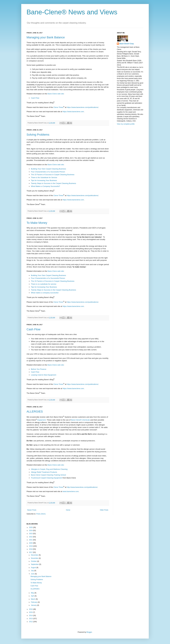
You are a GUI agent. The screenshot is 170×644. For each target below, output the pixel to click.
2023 (31, 534)
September (35, 564)
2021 (31, 540)
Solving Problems (38, 135)
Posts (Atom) (41, 514)
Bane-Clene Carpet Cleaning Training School (48, 475)
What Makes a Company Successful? (45, 186)
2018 (31, 549)
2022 (31, 537)
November (35, 558)
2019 (31, 546)
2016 (31, 609)
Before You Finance (39, 369)
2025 (31, 527)
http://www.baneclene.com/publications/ (82, 487)
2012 (31, 622)
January (34, 605)
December (35, 555)
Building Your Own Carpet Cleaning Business (48, 169)
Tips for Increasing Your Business (44, 180)
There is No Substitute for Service (44, 177)
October (34, 561)
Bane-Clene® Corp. (127, 44)
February (34, 602)
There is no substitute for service (44, 284)
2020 (31, 543)
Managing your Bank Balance (46, 37)
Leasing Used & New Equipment (44, 375)
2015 (31, 612)
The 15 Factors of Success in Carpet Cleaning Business (53, 175)
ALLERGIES (35, 412)
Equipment (42, 420)
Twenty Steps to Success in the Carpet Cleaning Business (53, 183)
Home (68, 510)
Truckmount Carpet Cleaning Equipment (47, 478)
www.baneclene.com (71, 491)
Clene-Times (58, 107)
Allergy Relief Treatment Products (44, 472)
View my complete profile (126, 124)
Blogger (89, 632)
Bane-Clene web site (56, 94)
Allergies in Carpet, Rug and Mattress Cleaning (49, 469)
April (33, 596)
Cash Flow (35, 98)
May (33, 593)
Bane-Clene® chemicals (80, 420)
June (33, 574)
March (33, 599)
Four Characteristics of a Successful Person (48, 172)
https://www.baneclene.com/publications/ (83, 107)
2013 (31, 619)
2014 (31, 615)
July (33, 571)
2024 (31, 531)
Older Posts (104, 510)
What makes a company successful (45, 293)
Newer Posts (32, 510)
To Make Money (37, 223)
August (34, 568)
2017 (31, 552)
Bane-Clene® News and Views (72, 12)
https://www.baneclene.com (73, 112)
